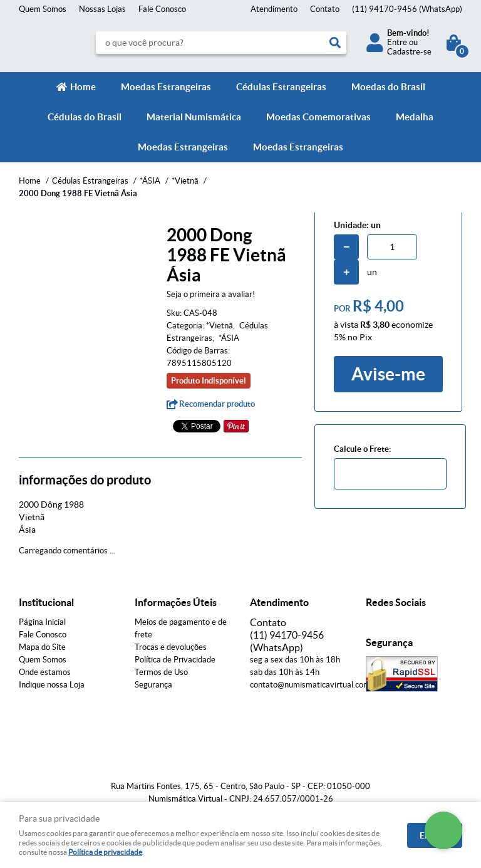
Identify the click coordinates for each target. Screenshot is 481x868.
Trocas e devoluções (171, 647)
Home (83, 87)
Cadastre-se (409, 52)
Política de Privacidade (175, 660)
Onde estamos (45, 672)
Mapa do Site (42, 647)
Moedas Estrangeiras (166, 87)
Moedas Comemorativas (318, 117)
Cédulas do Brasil (85, 117)
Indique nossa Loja (52, 685)
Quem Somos (43, 9)
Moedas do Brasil (388, 87)
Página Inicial (42, 622)
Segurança (153, 685)
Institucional (46, 602)
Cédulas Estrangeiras (281, 87)
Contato (325, 9)
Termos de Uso (161, 672)
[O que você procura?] (335, 43)
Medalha (415, 117)
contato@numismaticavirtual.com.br (315, 685)
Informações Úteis (176, 602)
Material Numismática (194, 117)
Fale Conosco (162, 9)
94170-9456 (407, 9)
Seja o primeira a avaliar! (211, 294)
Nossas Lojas (102, 9)
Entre (397, 42)
